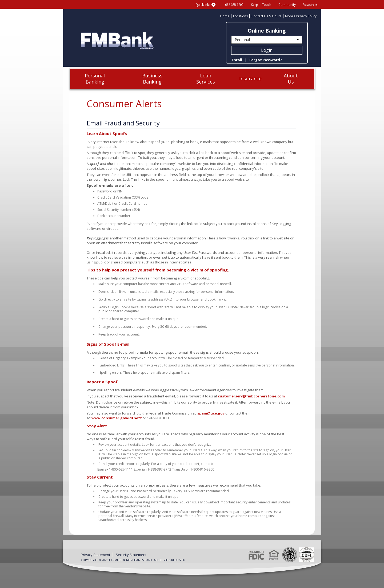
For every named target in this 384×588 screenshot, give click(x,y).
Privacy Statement (95, 555)
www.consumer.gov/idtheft (117, 418)
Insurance (250, 78)
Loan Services (206, 79)
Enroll (237, 60)
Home (225, 16)
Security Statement (131, 555)
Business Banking (152, 79)
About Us (291, 79)
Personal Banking (95, 79)
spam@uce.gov (211, 413)
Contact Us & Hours (266, 16)
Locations (240, 16)
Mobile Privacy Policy (301, 16)
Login (267, 50)
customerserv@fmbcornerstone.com (251, 396)
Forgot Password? (266, 60)
